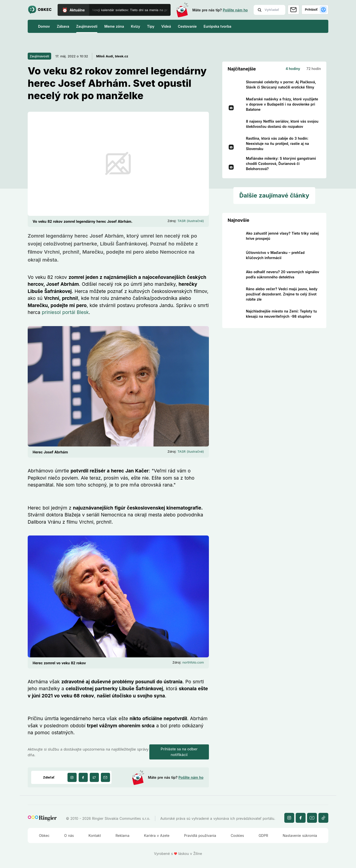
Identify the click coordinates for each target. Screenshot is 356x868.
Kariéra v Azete (157, 835)
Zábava (63, 26)
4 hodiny (293, 69)
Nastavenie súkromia (300, 835)
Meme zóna (114, 26)
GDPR (263, 835)
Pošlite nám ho (235, 10)
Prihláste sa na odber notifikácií (179, 752)
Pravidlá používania (200, 835)
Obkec (44, 835)
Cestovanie (187, 26)
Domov (44, 26)
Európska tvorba (217, 26)
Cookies (237, 835)
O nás (69, 835)
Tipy (151, 26)
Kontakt (95, 835)
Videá (166, 26)
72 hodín (314, 69)
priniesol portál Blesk (65, 312)
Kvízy (135, 26)
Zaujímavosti (87, 26)
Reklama (122, 835)
